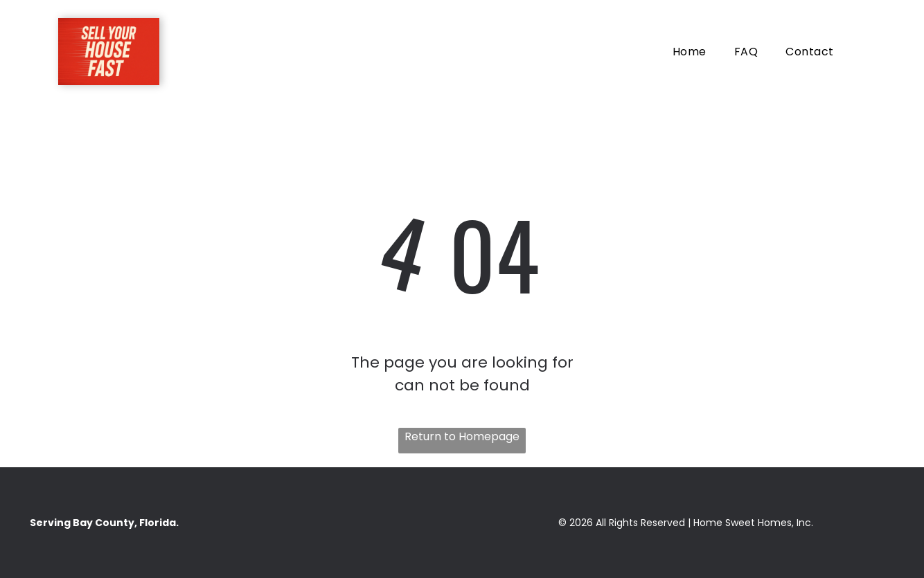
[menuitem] (690, 52)
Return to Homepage (462, 436)
